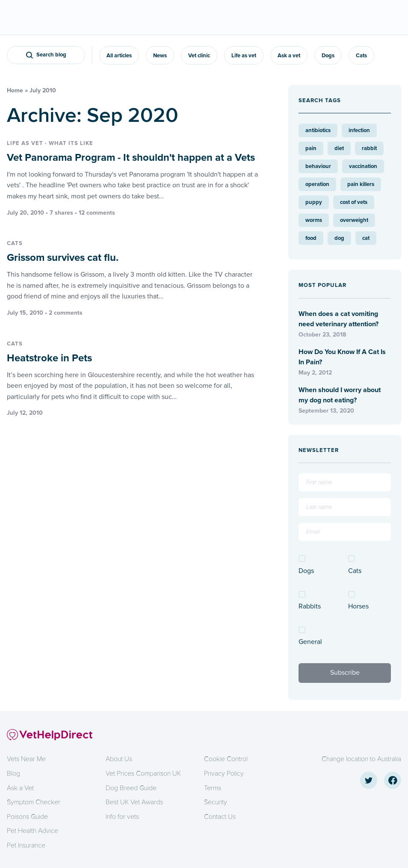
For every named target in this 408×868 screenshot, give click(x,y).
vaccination (363, 166)
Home (15, 90)
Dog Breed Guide (131, 788)
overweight (354, 220)
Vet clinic (199, 56)
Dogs (328, 56)
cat (366, 238)
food (311, 238)
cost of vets (354, 202)
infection (359, 130)
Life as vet (244, 56)
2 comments (66, 313)
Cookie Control (226, 759)
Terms (213, 788)
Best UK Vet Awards (134, 802)
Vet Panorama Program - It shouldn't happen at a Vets (131, 158)
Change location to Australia (361, 759)
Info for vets (122, 817)
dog (339, 238)
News (160, 56)
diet (339, 148)
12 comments (97, 213)
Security (216, 802)
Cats (361, 56)
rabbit (369, 148)
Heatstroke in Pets (49, 358)
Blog (13, 774)
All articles (119, 56)
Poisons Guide (27, 817)
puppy (314, 202)
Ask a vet (289, 56)
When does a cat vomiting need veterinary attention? (339, 319)
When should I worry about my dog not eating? (340, 395)
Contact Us (220, 817)
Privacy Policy (224, 774)
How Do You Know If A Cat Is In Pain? (342, 357)
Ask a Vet (20, 788)
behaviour (318, 166)
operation (317, 184)
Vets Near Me (26, 759)
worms (314, 220)
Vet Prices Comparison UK (143, 774)
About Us (119, 759)
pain (311, 148)
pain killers (361, 184)
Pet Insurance (26, 845)
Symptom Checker (34, 802)
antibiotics (318, 130)
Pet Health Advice (33, 831)
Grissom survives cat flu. (63, 258)
